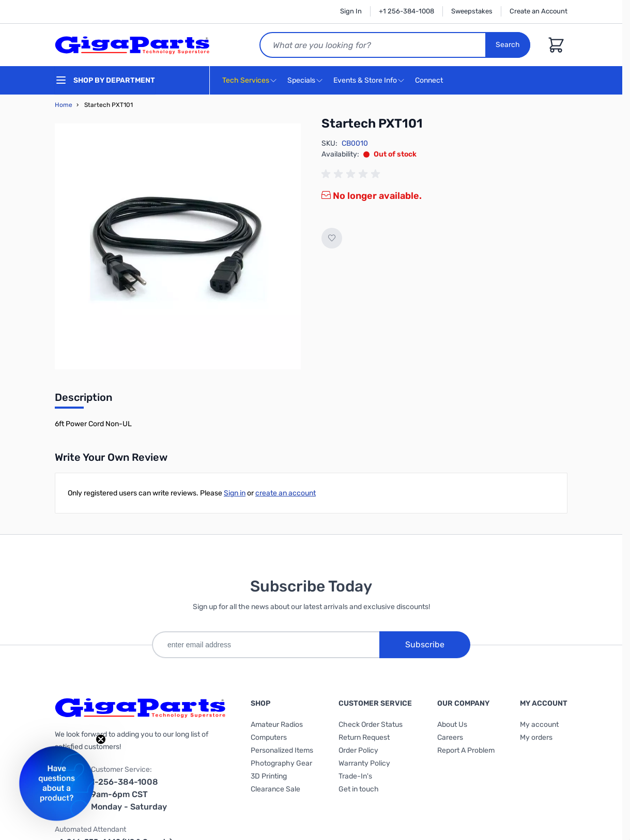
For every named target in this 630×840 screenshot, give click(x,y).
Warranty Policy (364, 763)
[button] (57, 783)
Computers (269, 737)
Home (64, 105)
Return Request (364, 737)
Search (508, 45)
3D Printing (269, 776)
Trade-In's (355, 776)
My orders (536, 737)
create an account (286, 493)
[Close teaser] (101, 739)
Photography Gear (281, 763)
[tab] (83, 400)
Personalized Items (282, 750)
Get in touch (359, 789)
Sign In (351, 11)
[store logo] (132, 45)
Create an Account (539, 11)
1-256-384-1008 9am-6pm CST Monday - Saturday (129, 794)
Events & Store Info (365, 80)
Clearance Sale (275, 789)
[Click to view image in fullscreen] (178, 246)
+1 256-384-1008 (406, 11)
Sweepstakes (472, 11)
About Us (452, 725)
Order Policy (358, 750)
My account (539, 725)
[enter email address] (266, 645)
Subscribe (425, 644)
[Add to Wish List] (332, 238)
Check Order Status (371, 725)
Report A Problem (466, 750)
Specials (301, 80)
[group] (352, 174)
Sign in (235, 493)
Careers (450, 737)
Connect (430, 81)
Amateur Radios (277, 725)
